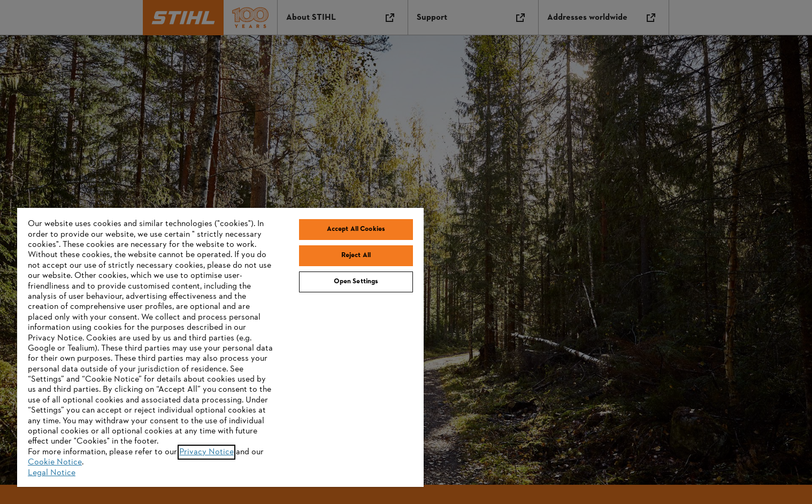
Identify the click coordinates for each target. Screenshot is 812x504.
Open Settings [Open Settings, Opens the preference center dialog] (356, 282)
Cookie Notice (55, 462)
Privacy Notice (206, 452)
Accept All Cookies (356, 229)
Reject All (356, 255)
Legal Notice (52, 473)
